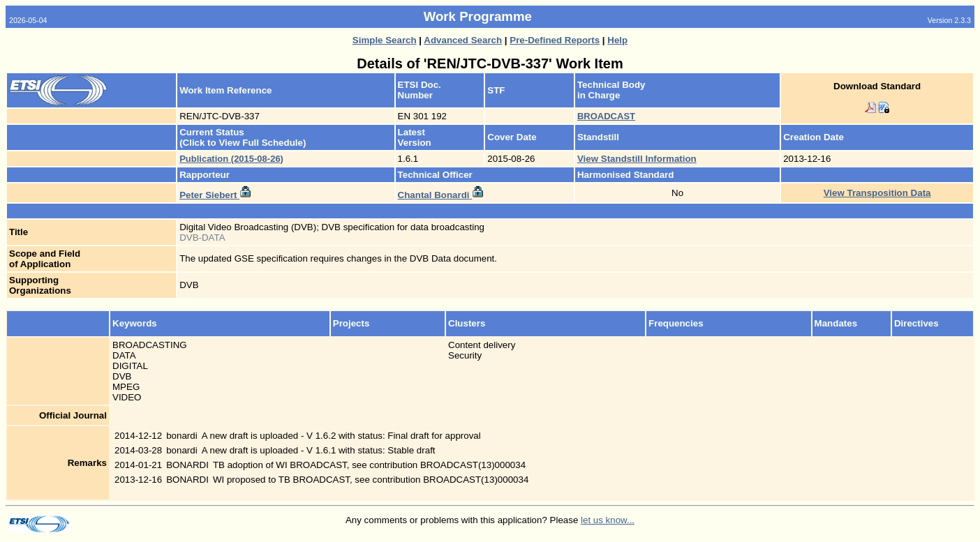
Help (617, 40)
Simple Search (385, 40)
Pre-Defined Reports (555, 40)
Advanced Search (463, 40)
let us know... (608, 520)
